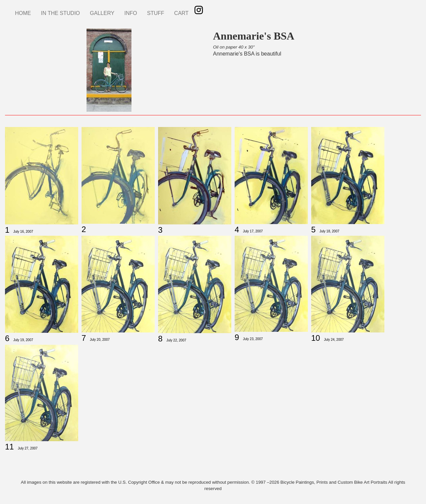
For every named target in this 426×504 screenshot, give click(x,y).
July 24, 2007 (334, 340)
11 (9, 447)
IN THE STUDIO (60, 13)
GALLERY (102, 13)
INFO (131, 13)
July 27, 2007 (28, 448)
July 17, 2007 (253, 231)
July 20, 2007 (100, 340)
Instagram (199, 10)
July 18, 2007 (329, 231)
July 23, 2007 (253, 339)
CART (181, 13)
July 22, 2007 (176, 340)
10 (316, 338)
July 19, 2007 (23, 340)
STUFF (156, 13)
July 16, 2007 (23, 232)
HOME (23, 13)
